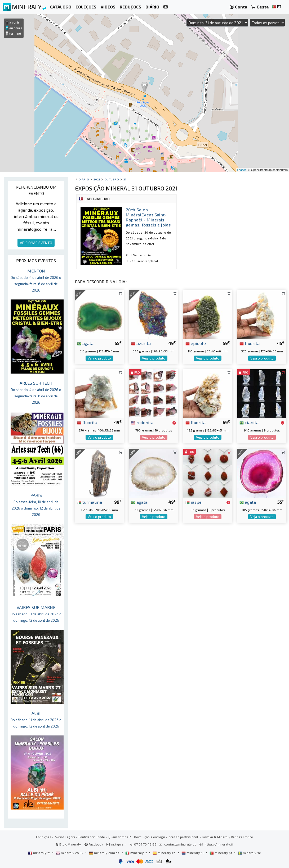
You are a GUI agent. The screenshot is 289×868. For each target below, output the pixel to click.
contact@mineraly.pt (180, 844)
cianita (249, 422)
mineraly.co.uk (70, 853)
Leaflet (241, 170)
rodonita (142, 422)
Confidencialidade (92, 837)
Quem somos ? (119, 837)
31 (125, 179)
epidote (196, 343)
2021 (97, 179)
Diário (84, 179)
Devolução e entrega (150, 837)
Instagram (116, 844)
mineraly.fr (39, 853)
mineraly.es (164, 853)
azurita (141, 343)
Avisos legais (65, 837)
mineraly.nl (193, 853)
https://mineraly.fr (219, 844)
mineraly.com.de (105, 853)
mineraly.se (249, 853)
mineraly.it (136, 853)
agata (85, 343)
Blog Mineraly (68, 844)
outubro (112, 179)
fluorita (250, 343)
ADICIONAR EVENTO (36, 243)
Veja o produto (99, 358)
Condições (44, 837)
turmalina (90, 502)
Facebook (94, 844)
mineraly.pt (221, 853)
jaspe (194, 502)
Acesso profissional (184, 837)
